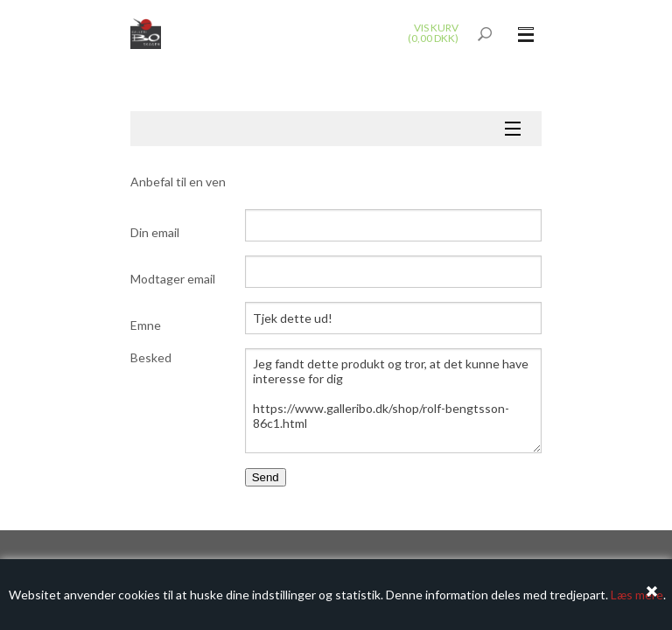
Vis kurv (436, 28)
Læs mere (637, 595)
